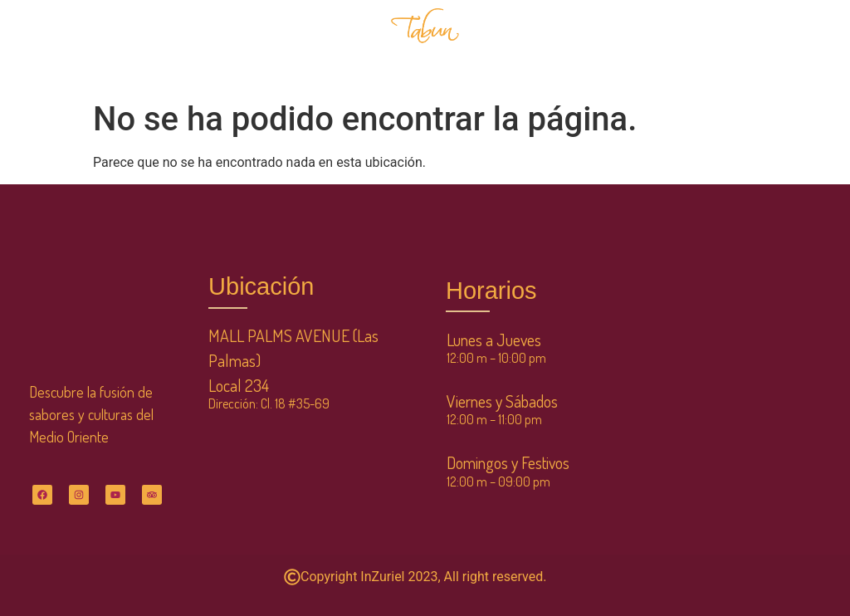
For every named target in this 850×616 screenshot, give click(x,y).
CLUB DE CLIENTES (683, 27)
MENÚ (153, 46)
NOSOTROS (225, 46)
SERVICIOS (584, 27)
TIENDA (509, 27)
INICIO (92, 46)
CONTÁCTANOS (526, 65)
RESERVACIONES (321, 46)
